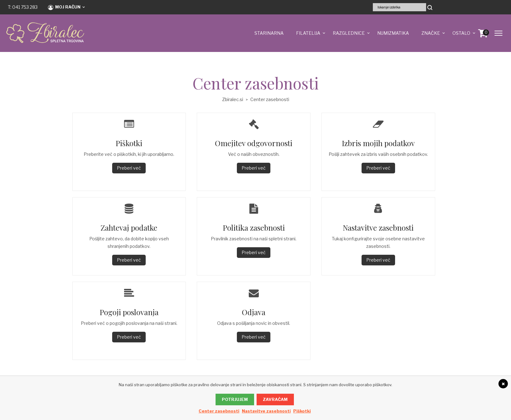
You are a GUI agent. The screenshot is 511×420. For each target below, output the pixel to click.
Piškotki (302, 411)
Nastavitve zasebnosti (266, 411)
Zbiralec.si (233, 99)
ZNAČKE (431, 33)
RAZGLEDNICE (349, 33)
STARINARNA (269, 33)
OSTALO (461, 33)
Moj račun (64, 7)
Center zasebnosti (219, 411)
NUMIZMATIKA (393, 33)
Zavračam (275, 399)
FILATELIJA (308, 33)
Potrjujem (235, 399)
